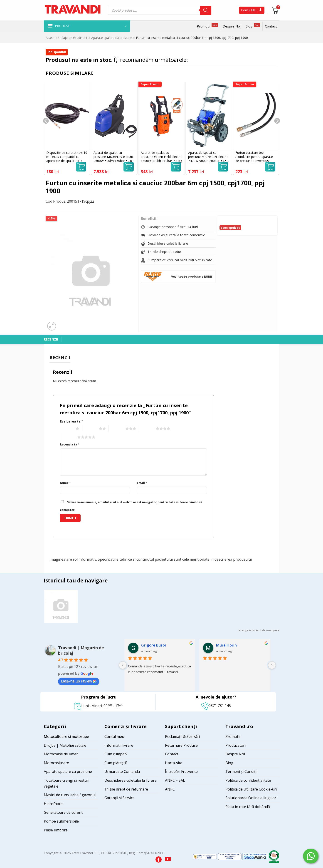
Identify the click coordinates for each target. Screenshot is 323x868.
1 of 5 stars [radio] (67, 429)
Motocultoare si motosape (66, 736)
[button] (87, 26)
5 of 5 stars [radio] (68, 437)
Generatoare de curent (63, 812)
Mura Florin (226, 645)
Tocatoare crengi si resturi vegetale (67, 783)
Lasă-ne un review (79, 681)
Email (142, 483)
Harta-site (174, 763)
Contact (271, 26)
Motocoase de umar (61, 754)
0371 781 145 (216, 706)
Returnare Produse (181, 745)
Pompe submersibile (61, 821)
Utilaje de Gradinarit (73, 38)
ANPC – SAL (175, 780)
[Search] (206, 10)
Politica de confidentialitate (248, 780)
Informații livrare (119, 745)
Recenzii (51, 339)
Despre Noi (232, 26)
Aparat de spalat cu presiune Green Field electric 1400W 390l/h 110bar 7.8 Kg (161, 157)
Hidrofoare (53, 804)
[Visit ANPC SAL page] (205, 856)
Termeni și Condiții (241, 771)
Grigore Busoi (154, 645)
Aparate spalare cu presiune (112, 38)
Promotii (207, 26)
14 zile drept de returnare (126, 789)
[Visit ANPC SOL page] (230, 856)
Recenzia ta (70, 444)
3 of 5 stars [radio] (117, 429)
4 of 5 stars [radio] (147, 429)
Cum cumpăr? (116, 754)
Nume (65, 483)
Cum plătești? (116, 763)
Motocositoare (56, 763)
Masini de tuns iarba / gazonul (70, 795)
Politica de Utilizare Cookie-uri (251, 789)
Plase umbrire (56, 830)
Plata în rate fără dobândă (248, 807)
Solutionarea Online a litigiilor (251, 798)
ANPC (170, 789)
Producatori (235, 745)
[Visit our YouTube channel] (168, 858)
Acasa (50, 38)
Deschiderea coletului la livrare (131, 780)
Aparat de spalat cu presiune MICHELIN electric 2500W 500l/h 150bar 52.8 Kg (113, 157)
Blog (253, 26)
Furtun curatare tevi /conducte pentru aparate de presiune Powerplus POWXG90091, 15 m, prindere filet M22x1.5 (254, 157)
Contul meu (114, 736)
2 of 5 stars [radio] (90, 429)
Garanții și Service (120, 798)
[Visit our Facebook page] (159, 858)
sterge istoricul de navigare (259, 630)
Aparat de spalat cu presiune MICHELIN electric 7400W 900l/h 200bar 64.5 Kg (208, 157)
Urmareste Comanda (122, 771)
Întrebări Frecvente (181, 771)
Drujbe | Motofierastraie (65, 745)
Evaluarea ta (72, 421)
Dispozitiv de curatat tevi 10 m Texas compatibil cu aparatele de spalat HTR (67, 157)
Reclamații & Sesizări (182, 736)
